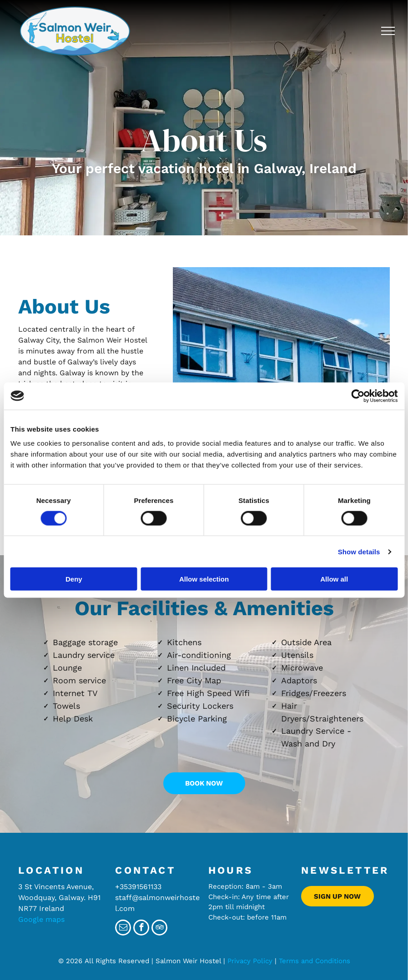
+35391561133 (138, 887)
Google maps (41, 919)
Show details (359, 551)
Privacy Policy (250, 961)
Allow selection (204, 579)
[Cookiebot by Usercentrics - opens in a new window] (358, 396)
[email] (123, 929)
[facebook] (141, 929)
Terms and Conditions (315, 961)
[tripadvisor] (159, 929)
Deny (74, 579)
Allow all (334, 579)
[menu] (388, 31)
